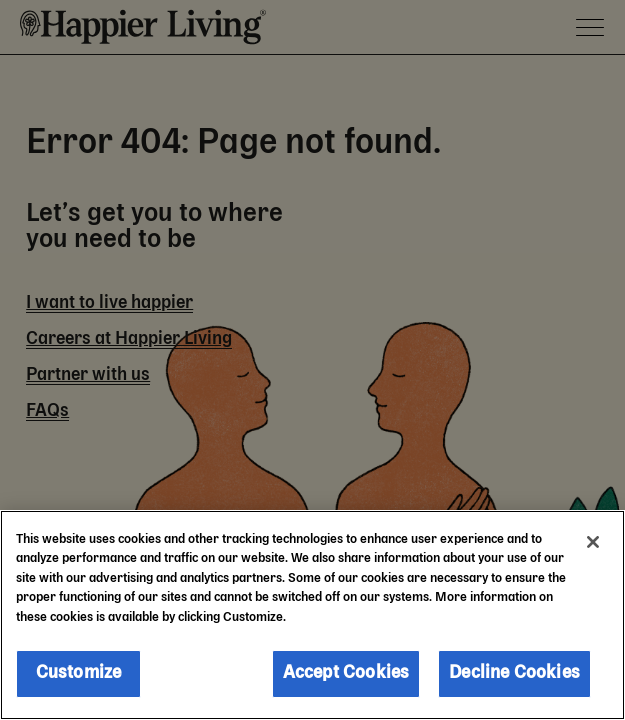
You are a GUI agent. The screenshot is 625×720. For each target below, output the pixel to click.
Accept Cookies (346, 673)
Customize (79, 673)
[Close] (593, 542)
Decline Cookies (514, 673)
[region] (312, 615)
